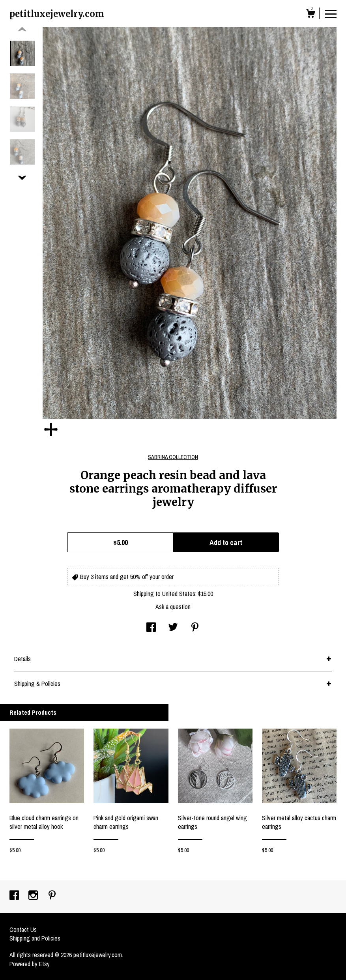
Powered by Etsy (30, 964)
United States (179, 594)
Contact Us (23, 929)
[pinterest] (52, 896)
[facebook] (15, 896)
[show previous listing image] (22, 30)
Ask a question (173, 607)
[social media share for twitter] (173, 628)
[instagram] (34, 896)
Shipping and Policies (35, 938)
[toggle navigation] (331, 13)
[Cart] (310, 15)
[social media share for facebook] (151, 628)
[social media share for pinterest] (195, 628)
